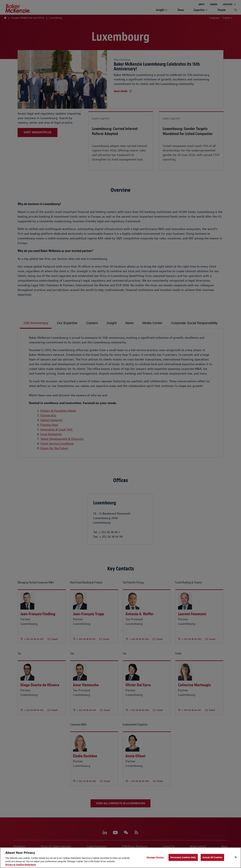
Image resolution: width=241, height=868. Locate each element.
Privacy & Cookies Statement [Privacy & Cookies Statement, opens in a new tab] (21, 865)
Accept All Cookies (212, 857)
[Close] (236, 857)
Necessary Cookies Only (183, 857)
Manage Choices (155, 857)
